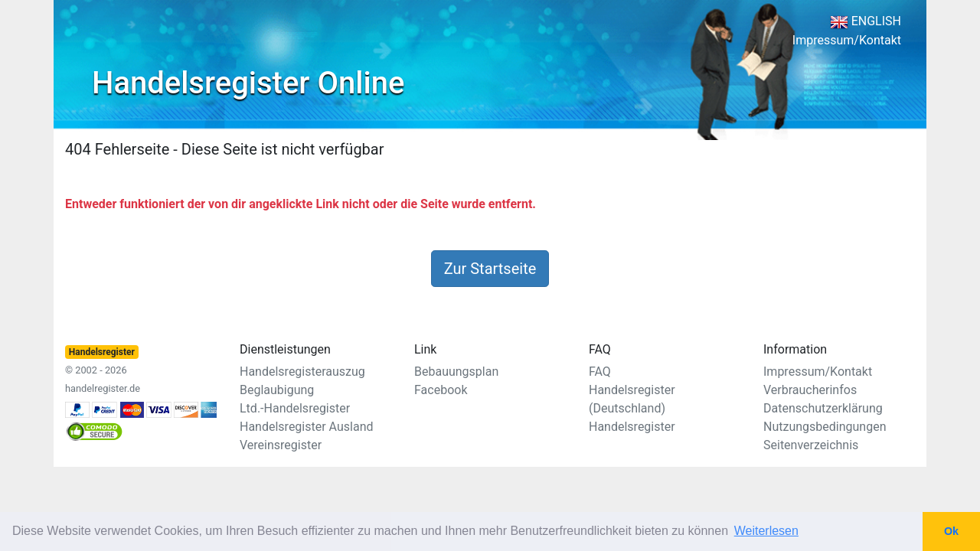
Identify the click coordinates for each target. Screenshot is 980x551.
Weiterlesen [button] (766, 531)
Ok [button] (951, 531)
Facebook (441, 390)
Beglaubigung (277, 390)
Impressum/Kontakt (847, 40)
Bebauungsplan (456, 372)
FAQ (600, 372)
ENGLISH (866, 21)
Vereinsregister (281, 445)
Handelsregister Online (248, 83)
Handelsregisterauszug (302, 372)
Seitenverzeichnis (811, 445)
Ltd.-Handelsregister (295, 408)
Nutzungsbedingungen (825, 427)
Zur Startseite (490, 269)
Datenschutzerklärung (823, 408)
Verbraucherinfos (810, 390)
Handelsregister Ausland (307, 427)
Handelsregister (632, 427)
